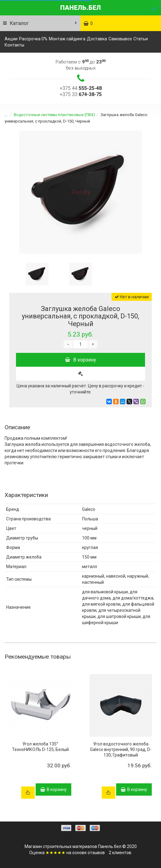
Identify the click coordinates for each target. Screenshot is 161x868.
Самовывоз (120, 39)
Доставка (97, 39)
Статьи (141, 39)
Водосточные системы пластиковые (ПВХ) (51, 115)
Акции (11, 39)
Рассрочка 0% (33, 39)
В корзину (81, 360)
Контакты (14, 45)
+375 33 (81, 94)
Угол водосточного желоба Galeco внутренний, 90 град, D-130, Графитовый (121, 749)
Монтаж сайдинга (67, 39)
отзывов (96, 853)
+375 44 (81, 88)
